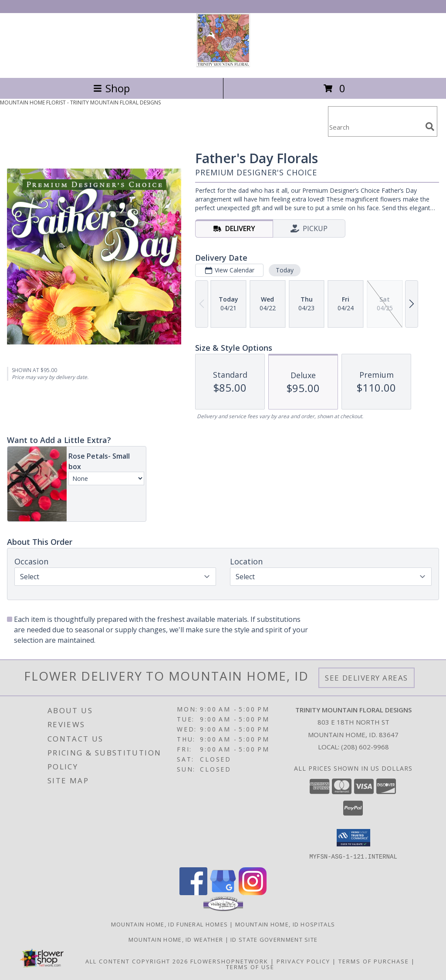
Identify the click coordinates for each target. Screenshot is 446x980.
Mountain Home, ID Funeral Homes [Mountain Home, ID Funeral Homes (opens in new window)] (169, 924)
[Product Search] (375, 127)
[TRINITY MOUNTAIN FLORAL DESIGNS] (223, 65)
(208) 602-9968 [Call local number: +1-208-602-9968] (365, 747)
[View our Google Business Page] (223, 892)
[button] (353, 838)
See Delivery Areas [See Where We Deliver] (367, 678)
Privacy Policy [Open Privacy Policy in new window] (303, 961)
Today (285, 270)
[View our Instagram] (253, 892)
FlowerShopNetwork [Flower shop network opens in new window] (229, 961)
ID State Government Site (274, 939)
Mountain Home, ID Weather (176, 939)
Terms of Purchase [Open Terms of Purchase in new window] (374, 961)
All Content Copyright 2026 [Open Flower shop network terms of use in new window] (137, 961)
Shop (111, 88)
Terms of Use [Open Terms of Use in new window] (250, 967)
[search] (430, 127)
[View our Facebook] (193, 892)
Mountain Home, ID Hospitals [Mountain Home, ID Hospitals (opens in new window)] (285, 924)
